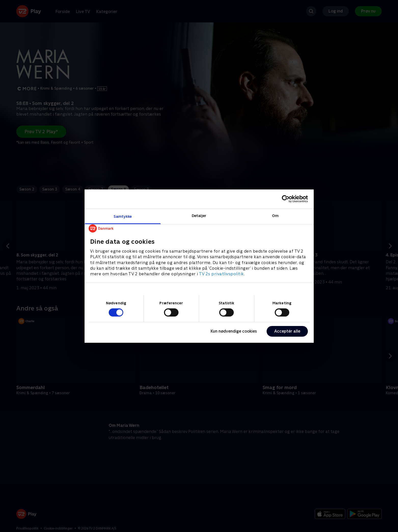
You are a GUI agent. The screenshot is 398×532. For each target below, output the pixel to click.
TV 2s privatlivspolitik (221, 274)
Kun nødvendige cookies (234, 331)
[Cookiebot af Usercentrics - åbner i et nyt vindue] (286, 199)
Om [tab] (275, 215)
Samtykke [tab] (123, 216)
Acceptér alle (287, 331)
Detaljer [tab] (199, 215)
